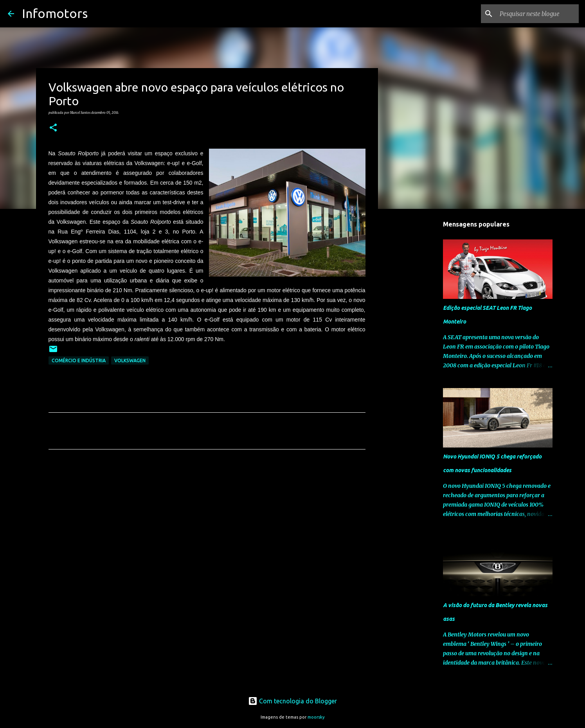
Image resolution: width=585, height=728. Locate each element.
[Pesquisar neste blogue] (538, 14)
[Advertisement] (207, 528)
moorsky (316, 717)
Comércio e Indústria (79, 360)
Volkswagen (130, 360)
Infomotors (55, 13)
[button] (53, 128)
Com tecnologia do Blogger (292, 701)
